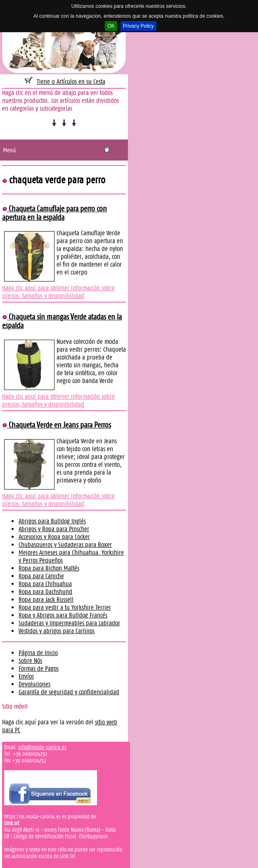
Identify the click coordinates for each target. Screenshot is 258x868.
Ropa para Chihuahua (45, 584)
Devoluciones (34, 684)
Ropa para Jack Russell (46, 600)
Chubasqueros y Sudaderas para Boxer (65, 545)
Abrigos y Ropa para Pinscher (54, 529)
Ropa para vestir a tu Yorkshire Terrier (65, 607)
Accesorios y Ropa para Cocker (54, 537)
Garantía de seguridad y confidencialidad (69, 692)
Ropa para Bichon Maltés (49, 568)
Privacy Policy (138, 26)
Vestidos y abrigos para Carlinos (57, 631)
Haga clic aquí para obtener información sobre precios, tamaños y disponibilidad (58, 292)
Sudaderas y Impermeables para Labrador (69, 623)
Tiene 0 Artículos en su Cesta (71, 82)
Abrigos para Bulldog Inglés (52, 521)
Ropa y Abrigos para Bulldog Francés (63, 615)
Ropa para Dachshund (45, 592)
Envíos (26, 676)
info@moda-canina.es (42, 747)
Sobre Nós (30, 661)
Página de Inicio (38, 653)
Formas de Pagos (39, 668)
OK (111, 26)
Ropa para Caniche (41, 576)
